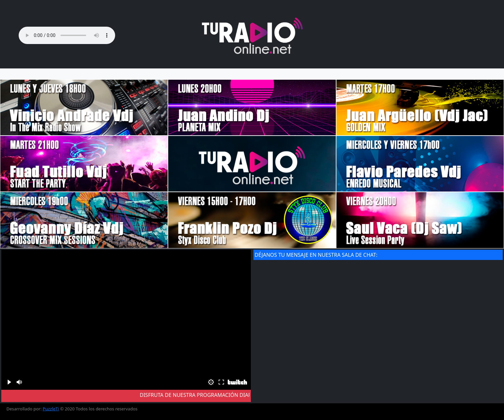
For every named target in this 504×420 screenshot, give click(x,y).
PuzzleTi (51, 409)
